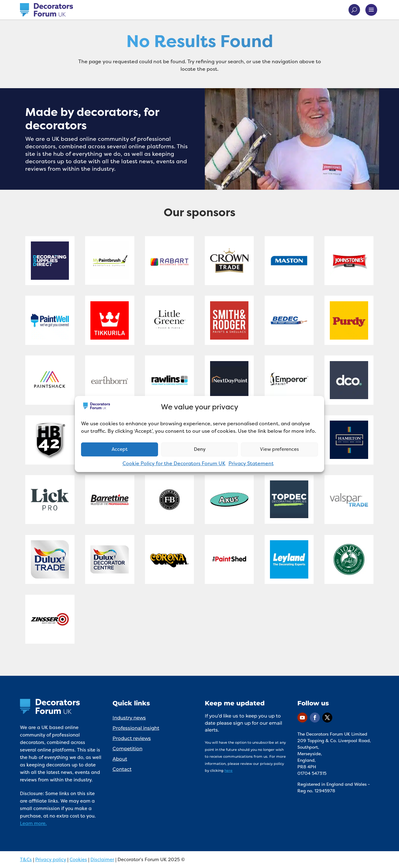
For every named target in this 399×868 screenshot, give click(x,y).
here (228, 770)
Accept (120, 449)
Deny (200, 449)
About (120, 759)
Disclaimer (102, 859)
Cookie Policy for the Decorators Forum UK (174, 463)
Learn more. (33, 823)
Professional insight (136, 728)
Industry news (129, 718)
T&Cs (26, 859)
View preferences (279, 449)
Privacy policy (51, 859)
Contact (122, 769)
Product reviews (132, 738)
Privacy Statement (251, 463)
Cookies (78, 859)
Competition (127, 749)
